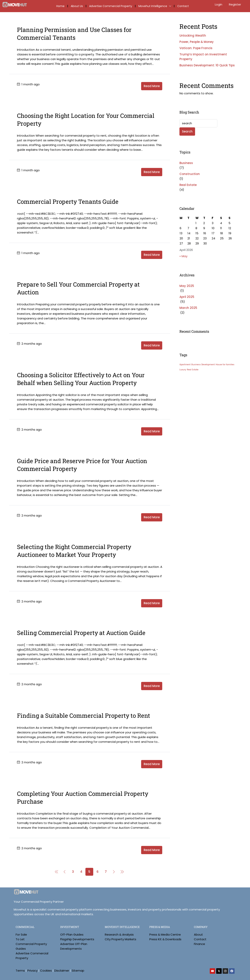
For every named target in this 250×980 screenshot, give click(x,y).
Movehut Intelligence (153, 6)
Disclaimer (62, 971)
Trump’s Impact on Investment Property (203, 57)
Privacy (32, 971)
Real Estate (188, 185)
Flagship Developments (77, 939)
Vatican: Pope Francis (196, 48)
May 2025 (187, 286)
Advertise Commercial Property (111, 6)
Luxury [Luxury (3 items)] (183, 370)
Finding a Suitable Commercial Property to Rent (84, 715)
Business (186, 163)
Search (187, 131)
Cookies (46, 971)
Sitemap (78, 971)
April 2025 (187, 297)
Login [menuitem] (219, 4)
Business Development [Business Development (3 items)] (203, 365)
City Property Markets (121, 939)
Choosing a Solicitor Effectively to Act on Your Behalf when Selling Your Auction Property (81, 379)
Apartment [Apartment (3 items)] (185, 365)
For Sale (21, 934)
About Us (77, 6)
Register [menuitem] (235, 4)
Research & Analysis (119, 934)
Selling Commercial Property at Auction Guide (81, 633)
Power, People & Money (197, 42)
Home (60, 6)
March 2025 (188, 308)
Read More (152, 86)
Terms (20, 971)
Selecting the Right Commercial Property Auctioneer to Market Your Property (74, 551)
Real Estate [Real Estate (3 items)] (193, 370)
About (198, 934)
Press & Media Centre (165, 934)
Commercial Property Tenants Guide (68, 201)
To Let (20, 939)
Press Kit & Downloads (165, 939)
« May (183, 256)
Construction (190, 174)
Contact (183, 6)
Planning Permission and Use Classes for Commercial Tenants (74, 34)
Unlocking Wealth (193, 36)
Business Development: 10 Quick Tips (207, 65)
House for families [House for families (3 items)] (225, 365)
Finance (199, 944)
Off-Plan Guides (72, 934)
